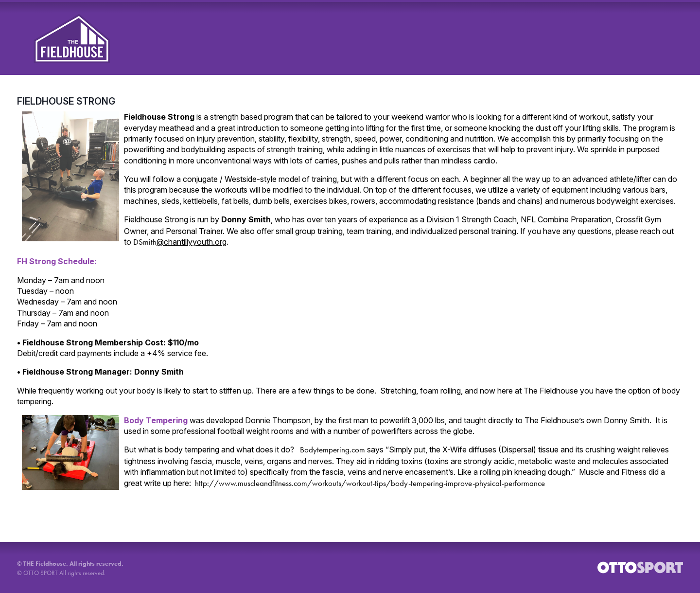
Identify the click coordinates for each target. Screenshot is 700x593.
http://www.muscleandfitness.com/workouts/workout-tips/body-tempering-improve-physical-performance (370, 483)
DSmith (180, 242)
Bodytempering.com (332, 449)
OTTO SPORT (41, 573)
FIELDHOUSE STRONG (66, 101)
